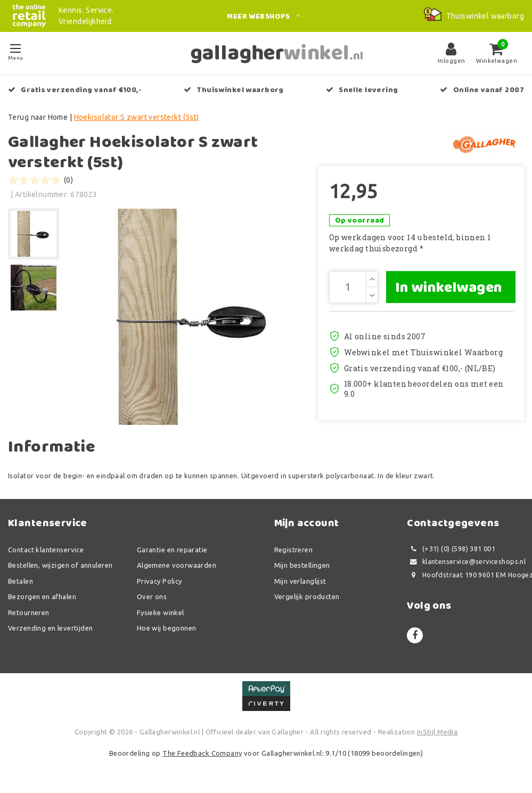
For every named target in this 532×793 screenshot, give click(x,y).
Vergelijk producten (307, 596)
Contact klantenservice (46, 550)
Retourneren (29, 612)
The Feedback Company (202, 753)
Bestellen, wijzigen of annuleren (60, 565)
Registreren (294, 550)
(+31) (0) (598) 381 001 (451, 549)
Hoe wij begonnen (167, 628)
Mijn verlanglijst (300, 581)
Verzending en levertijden (51, 628)
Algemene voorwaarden (177, 565)
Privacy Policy (159, 581)
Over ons (152, 596)
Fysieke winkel (161, 612)
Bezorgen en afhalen (42, 596)
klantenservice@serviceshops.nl (466, 562)
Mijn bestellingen (302, 565)
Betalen (21, 581)
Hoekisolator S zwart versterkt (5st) (137, 117)
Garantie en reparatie (172, 550)
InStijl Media (437, 732)
